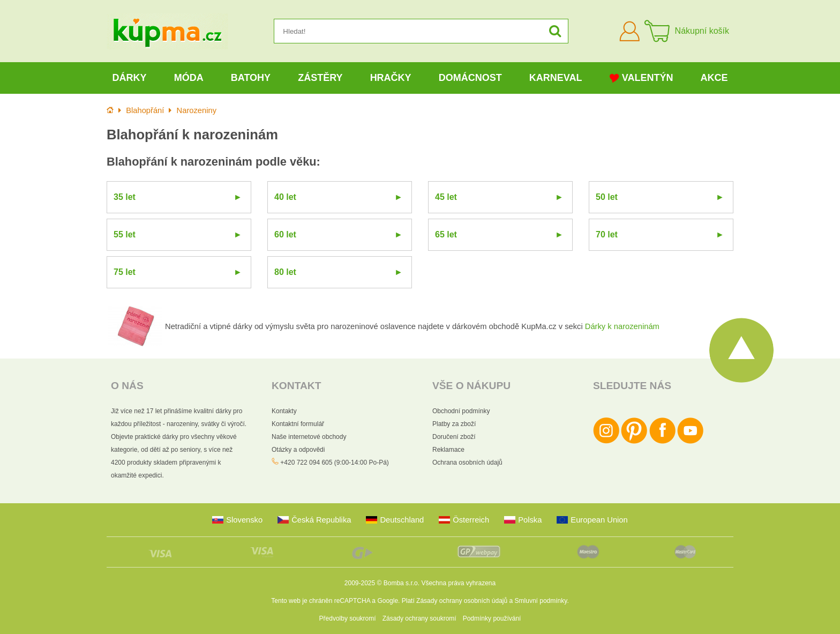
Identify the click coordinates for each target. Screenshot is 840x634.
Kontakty (284, 411)
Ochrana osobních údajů (467, 463)
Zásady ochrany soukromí (419, 618)
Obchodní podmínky (461, 411)
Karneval (556, 78)
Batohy (251, 78)
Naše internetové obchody (309, 437)
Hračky (391, 78)
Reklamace (448, 450)
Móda (189, 78)
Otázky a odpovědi (298, 450)
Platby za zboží (454, 424)
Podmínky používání (492, 618)
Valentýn (642, 78)
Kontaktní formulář (298, 424)
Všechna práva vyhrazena (458, 583)
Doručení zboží (454, 437)
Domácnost (470, 78)
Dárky (130, 78)
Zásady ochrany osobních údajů (462, 601)
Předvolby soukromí (348, 618)
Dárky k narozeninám (622, 326)
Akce (714, 78)
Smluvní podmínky (541, 601)
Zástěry (320, 78)
